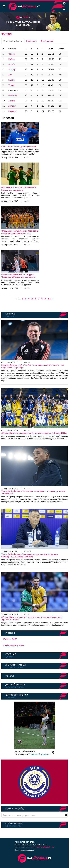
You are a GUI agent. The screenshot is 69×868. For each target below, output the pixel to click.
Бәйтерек (13, 95)
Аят (10, 75)
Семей (11, 54)
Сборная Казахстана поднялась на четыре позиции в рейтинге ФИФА (34, 433)
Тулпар (12, 85)
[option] (34, 21)
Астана (12, 101)
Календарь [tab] (31, 41)
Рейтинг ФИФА (10, 639)
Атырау (12, 69)
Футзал (10, 676)
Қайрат (12, 59)
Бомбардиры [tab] (47, 41)
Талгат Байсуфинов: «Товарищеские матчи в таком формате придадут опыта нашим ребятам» (30, 555)
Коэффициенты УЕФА (14, 645)
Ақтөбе (12, 64)
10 (49, 299)
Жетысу (12, 106)
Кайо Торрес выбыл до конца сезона (19, 146)
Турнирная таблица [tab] (13, 41)
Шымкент (13, 111)
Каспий (12, 80)
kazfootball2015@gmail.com (42, 847)
